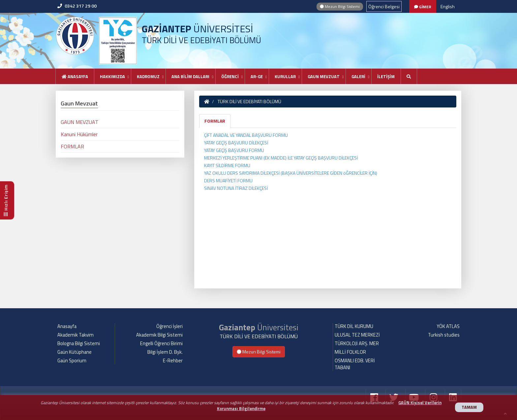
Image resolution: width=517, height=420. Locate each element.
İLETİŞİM (386, 76)
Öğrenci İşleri (169, 326)
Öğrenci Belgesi (384, 6)
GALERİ (358, 76)
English (448, 6)
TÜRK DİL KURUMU (354, 326)
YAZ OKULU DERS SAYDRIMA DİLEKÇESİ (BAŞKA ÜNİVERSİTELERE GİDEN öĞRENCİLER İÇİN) (291, 173)
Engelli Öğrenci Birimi (161, 344)
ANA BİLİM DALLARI (190, 76)
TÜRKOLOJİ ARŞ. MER (357, 344)
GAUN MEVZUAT (324, 76)
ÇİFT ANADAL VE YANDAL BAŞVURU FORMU (246, 135)
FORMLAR (215, 121)
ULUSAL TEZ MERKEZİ (357, 335)
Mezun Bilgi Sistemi (340, 6)
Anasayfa (75, 76)
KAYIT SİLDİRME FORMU (227, 165)
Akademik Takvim (76, 335)
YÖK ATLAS (448, 326)
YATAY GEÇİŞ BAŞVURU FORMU (234, 150)
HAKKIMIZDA (112, 76)
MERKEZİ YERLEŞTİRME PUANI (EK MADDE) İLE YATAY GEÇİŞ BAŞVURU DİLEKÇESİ (281, 158)
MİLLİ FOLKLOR (350, 352)
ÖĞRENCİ (230, 76)
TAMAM (469, 407)
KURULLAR (285, 76)
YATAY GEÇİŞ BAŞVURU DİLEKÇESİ (236, 143)
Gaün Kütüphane (75, 352)
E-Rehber (173, 361)
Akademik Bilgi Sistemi (159, 335)
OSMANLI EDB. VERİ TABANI (355, 364)
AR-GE (257, 76)
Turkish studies (444, 335)
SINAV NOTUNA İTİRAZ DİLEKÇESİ (236, 188)
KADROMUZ (148, 76)
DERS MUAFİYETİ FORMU (228, 180)
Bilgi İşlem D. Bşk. (165, 352)
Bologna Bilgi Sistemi (79, 344)
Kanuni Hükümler (79, 134)
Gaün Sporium (72, 361)
